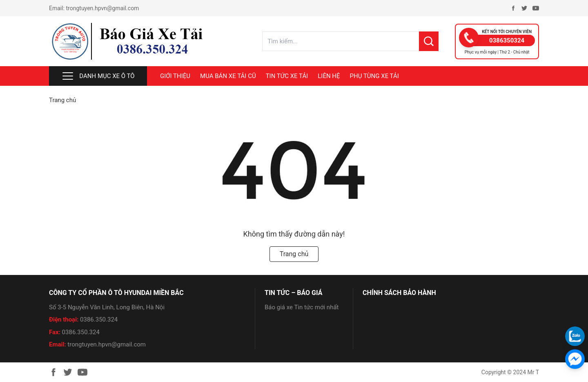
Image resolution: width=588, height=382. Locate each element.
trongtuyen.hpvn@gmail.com (103, 8)
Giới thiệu (175, 76)
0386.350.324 (99, 319)
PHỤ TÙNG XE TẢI (374, 76)
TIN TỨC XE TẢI (287, 76)
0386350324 (507, 40)
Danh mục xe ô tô (98, 76)
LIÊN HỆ (329, 76)
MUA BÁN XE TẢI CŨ (228, 76)
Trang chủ (62, 100)
